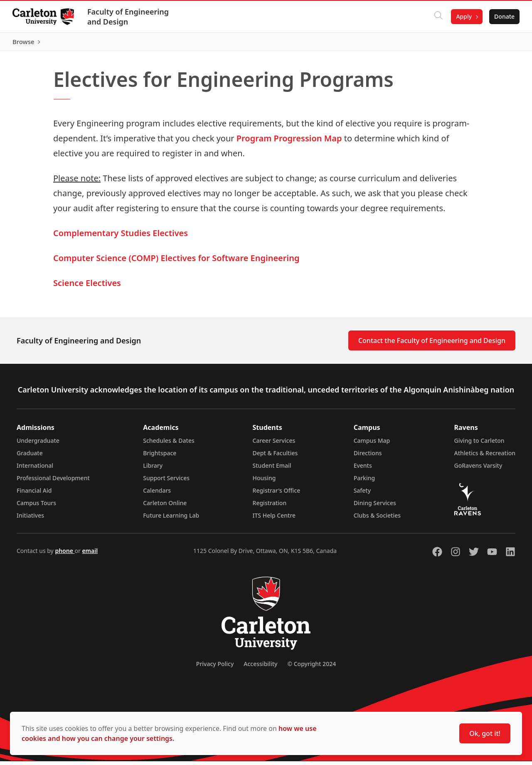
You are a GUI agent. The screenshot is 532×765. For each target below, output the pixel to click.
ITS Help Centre (274, 519)
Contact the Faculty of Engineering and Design (432, 344)
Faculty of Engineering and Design (129, 17)
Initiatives (30, 519)
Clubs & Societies (377, 519)
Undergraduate (38, 444)
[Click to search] (438, 17)
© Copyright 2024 (312, 668)
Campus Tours (36, 507)
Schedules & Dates (169, 444)
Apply (463, 16)
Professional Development (53, 482)
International (35, 469)
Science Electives (87, 287)
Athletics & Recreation (485, 457)
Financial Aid (34, 494)
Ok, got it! (485, 733)
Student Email (272, 469)
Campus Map (372, 444)
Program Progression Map (289, 142)
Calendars (157, 494)
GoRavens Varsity (478, 469)
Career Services (274, 444)
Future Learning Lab (171, 519)
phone (65, 554)
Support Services (166, 482)
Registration (270, 507)
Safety (362, 494)
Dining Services (375, 507)
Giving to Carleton (479, 444)
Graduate (30, 457)
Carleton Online (165, 507)
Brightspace (160, 457)
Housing (264, 482)
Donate (504, 16)
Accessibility (260, 668)
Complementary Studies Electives (121, 237)
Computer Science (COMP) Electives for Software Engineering (176, 262)
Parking (365, 482)
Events (363, 469)
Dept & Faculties (275, 457)
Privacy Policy (215, 668)
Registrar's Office (277, 494)
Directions (368, 457)
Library (153, 469)
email (90, 554)
